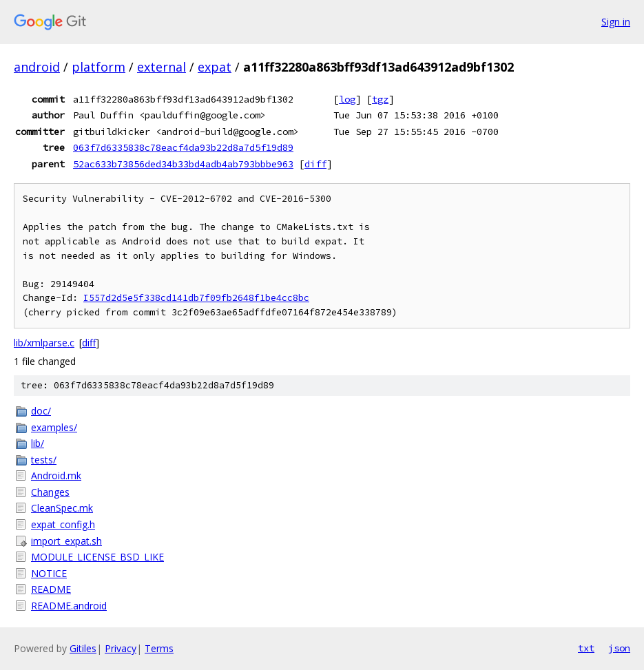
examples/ (54, 427)
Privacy (121, 648)
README (51, 589)
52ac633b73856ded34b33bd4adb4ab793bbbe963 (183, 164)
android (37, 67)
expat (215, 67)
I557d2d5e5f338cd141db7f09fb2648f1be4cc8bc (196, 298)
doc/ (41, 411)
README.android (69, 606)
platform (98, 67)
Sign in (616, 22)
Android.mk (56, 475)
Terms (159, 648)
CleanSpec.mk (62, 508)
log (347, 99)
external (162, 67)
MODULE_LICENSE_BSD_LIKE (97, 557)
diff (315, 164)
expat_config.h (63, 524)
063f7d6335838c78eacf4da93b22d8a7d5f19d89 (183, 147)
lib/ (38, 443)
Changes (50, 492)
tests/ (44, 460)
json (619, 648)
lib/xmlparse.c (44, 343)
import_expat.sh (66, 541)
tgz (380, 99)
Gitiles (83, 648)
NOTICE (49, 573)
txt (586, 648)
